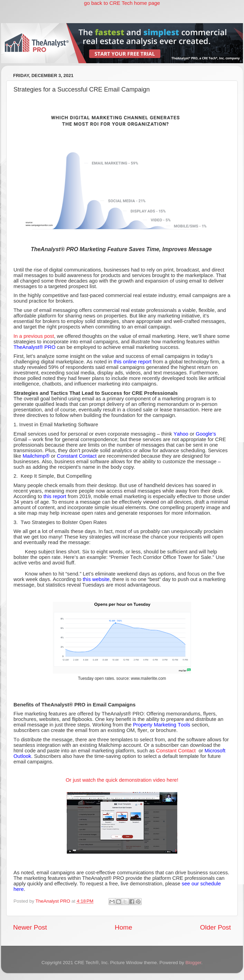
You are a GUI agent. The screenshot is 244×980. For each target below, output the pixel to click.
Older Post (215, 927)
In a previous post (34, 336)
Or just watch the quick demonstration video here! (122, 780)
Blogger (193, 963)
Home (123, 927)
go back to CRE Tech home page (122, 3)
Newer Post (30, 927)
